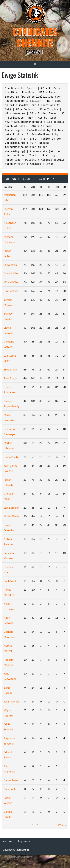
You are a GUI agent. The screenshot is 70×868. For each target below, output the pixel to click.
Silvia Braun (10, 369)
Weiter (62, 825)
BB (64, 187)
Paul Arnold (10, 581)
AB (33, 187)
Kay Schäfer (11, 291)
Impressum (25, 841)
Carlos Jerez (11, 780)
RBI (57, 187)
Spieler (8, 187)
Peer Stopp (10, 378)
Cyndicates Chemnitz (35, 37)
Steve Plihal (11, 265)
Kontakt (7, 841)
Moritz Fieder (11, 516)
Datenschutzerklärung (16, 850)
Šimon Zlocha (11, 457)
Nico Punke (10, 789)
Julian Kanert (11, 701)
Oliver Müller (11, 273)
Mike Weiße (11, 282)
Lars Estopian (12, 508)
